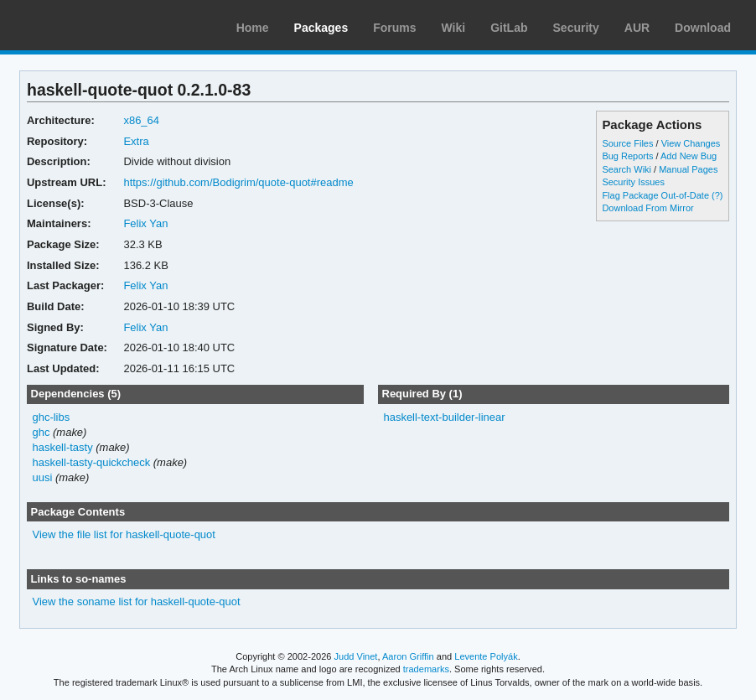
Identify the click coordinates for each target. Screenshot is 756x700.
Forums (394, 28)
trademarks (426, 669)
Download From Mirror (647, 208)
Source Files (627, 143)
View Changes (691, 143)
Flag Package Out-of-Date (655, 195)
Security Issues (633, 182)
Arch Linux (92, 25)
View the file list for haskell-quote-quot (123, 534)
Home (253, 28)
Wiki (454, 28)
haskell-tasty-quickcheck (91, 462)
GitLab (509, 28)
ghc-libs (51, 417)
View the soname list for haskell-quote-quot (136, 601)
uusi (42, 477)
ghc (41, 432)
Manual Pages (688, 169)
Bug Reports (627, 156)
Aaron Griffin (408, 656)
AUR (637, 28)
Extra (136, 141)
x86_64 (141, 120)
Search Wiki (627, 169)
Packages (321, 28)
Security (576, 28)
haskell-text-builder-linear (444, 417)
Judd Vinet (356, 656)
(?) (717, 195)
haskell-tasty (62, 447)
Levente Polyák (486, 656)
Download (703, 28)
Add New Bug (689, 156)
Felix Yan (145, 223)
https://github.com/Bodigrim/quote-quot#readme (238, 182)
